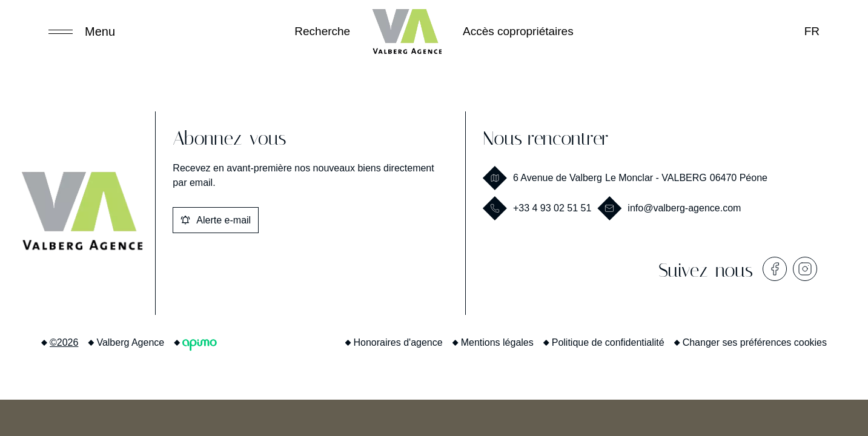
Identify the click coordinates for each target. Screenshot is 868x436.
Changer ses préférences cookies (755, 342)
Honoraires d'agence (398, 342)
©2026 (64, 342)
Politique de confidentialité (608, 342)
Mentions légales (497, 342)
